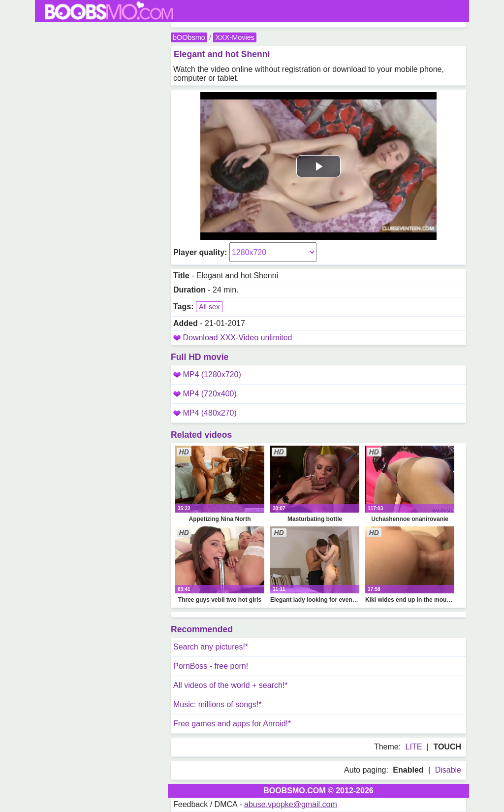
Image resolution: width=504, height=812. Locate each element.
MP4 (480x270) (205, 413)
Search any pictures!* (211, 647)
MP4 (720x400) (205, 394)
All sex (209, 307)
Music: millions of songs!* (218, 704)
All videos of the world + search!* (231, 685)
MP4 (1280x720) (207, 374)
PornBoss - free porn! (211, 666)
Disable (448, 770)
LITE (414, 747)
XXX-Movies (235, 37)
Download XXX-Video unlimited (237, 338)
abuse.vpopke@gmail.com (291, 804)
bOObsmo (189, 37)
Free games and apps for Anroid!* (232, 724)
